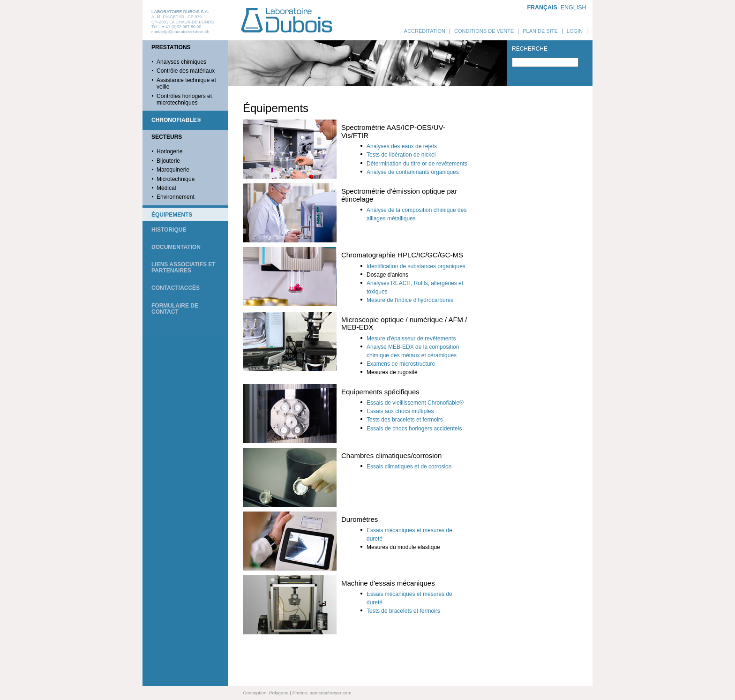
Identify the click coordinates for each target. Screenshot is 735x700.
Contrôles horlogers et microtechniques (184, 99)
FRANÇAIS (542, 8)
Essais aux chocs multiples (400, 411)
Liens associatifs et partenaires (184, 267)
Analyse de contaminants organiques (413, 172)
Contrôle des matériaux (186, 71)
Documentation (176, 247)
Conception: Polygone (266, 693)
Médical (166, 188)
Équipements (172, 215)
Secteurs (167, 137)
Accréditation (425, 31)
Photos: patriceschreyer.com (322, 693)
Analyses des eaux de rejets (402, 146)
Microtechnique (176, 179)
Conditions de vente (484, 31)
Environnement (176, 197)
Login (575, 31)
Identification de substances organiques (416, 266)
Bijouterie (168, 161)
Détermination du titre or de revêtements (417, 164)
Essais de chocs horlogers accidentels (414, 429)
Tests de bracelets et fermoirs (403, 611)
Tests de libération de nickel (401, 155)
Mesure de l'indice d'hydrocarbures (410, 300)
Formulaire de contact (175, 309)
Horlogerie (169, 151)
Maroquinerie (173, 170)
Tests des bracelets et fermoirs (405, 420)
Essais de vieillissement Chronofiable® (415, 403)
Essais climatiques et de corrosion (409, 467)
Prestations (171, 47)
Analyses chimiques (181, 62)
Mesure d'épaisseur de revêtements (411, 339)
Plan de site (540, 31)
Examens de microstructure (401, 364)
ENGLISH (574, 8)
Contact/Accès (176, 288)
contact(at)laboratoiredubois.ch (180, 32)
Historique (169, 230)
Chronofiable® (176, 120)
